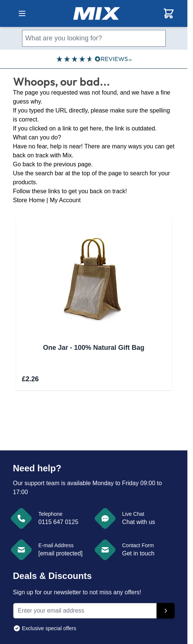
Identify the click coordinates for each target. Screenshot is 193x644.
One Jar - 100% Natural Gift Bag (94, 348)
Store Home (29, 200)
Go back (24, 164)
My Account (65, 200)
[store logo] (97, 13)
